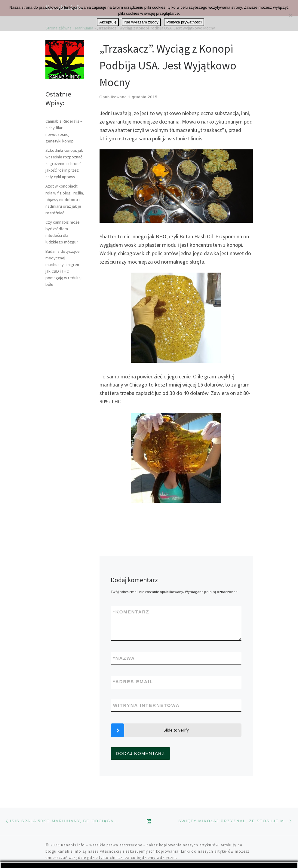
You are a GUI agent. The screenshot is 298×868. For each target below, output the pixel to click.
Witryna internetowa (146, 705)
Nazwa (124, 658)
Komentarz (131, 612)
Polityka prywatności (184, 22)
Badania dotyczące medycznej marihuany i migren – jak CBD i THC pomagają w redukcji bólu (64, 268)
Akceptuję (108, 22)
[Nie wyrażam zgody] (290, 15)
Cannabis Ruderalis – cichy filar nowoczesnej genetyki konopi (64, 131)
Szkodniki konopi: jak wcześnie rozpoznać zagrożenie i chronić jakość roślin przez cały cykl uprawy (64, 164)
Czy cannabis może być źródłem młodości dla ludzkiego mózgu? (63, 232)
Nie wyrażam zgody (141, 22)
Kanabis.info (73, 845)
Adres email (133, 682)
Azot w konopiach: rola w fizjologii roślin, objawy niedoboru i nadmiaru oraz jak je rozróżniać (65, 199)
